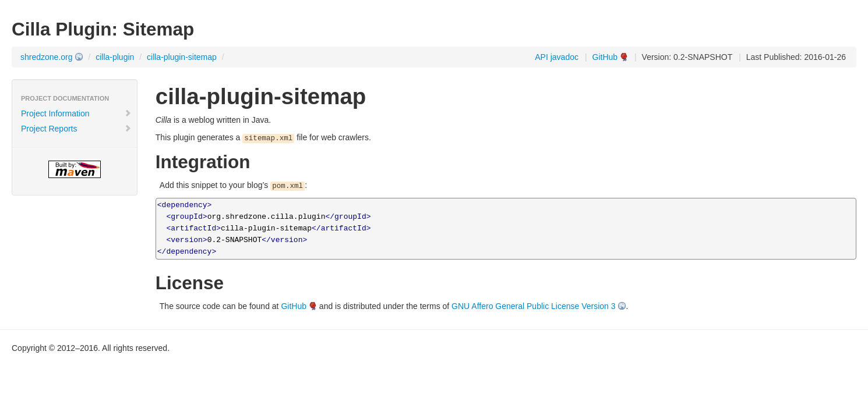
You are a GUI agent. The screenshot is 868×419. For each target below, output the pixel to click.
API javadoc (557, 57)
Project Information (76, 113)
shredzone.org (47, 57)
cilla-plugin (115, 57)
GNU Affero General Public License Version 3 (533, 306)
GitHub (605, 57)
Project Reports (76, 129)
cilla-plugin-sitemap (182, 57)
